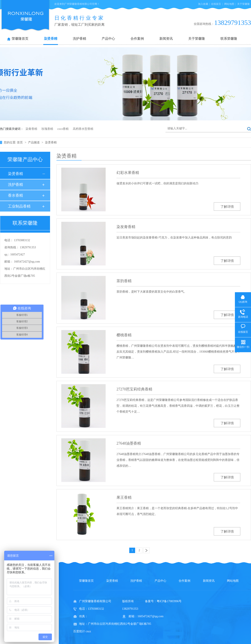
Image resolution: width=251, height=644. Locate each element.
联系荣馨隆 (229, 39)
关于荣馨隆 (243, 4)
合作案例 (137, 39)
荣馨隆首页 (20, 39)
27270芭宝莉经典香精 (134, 389)
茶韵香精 (124, 281)
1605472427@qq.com (27, 262)
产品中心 (108, 39)
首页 (20, 142)
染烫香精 (51, 39)
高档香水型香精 (83, 129)
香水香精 (15, 195)
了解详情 (227, 207)
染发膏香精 (126, 227)
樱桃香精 (124, 335)
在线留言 (216, 4)
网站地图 (229, 4)
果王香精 (124, 497)
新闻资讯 (166, 39)
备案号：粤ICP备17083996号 (163, 601)
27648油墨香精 (129, 443)
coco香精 (63, 129)
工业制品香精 (19, 206)
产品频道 (34, 142)
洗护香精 (79, 39)
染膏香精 (31, 129)
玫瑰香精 (47, 129)
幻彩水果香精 (128, 173)
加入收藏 (203, 4)
